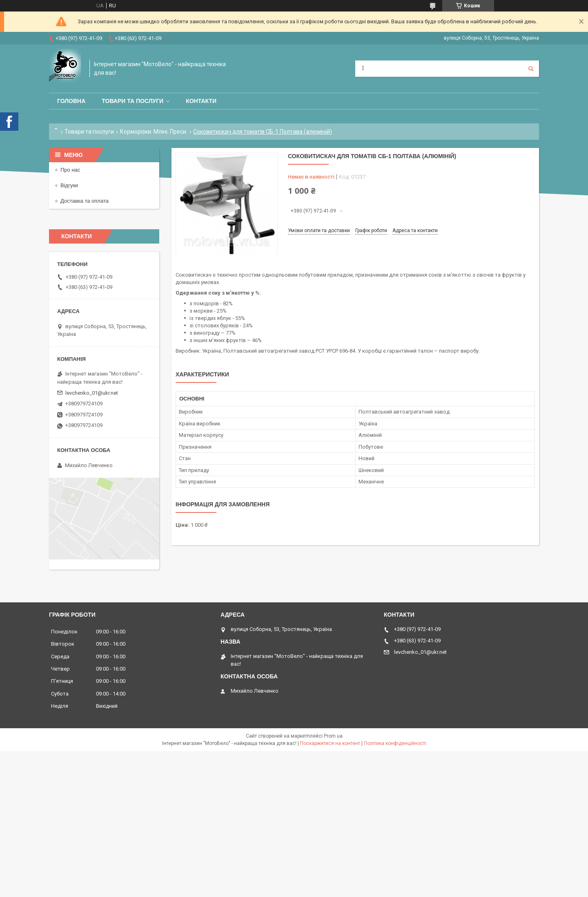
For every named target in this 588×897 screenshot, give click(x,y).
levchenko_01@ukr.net (92, 393)
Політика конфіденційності (395, 743)
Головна (71, 101)
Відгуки (69, 185)
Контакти (201, 101)
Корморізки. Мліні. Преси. (154, 132)
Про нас (70, 170)
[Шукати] (531, 69)
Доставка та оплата (85, 201)
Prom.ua (333, 736)
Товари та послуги (133, 101)
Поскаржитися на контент (330, 743)
